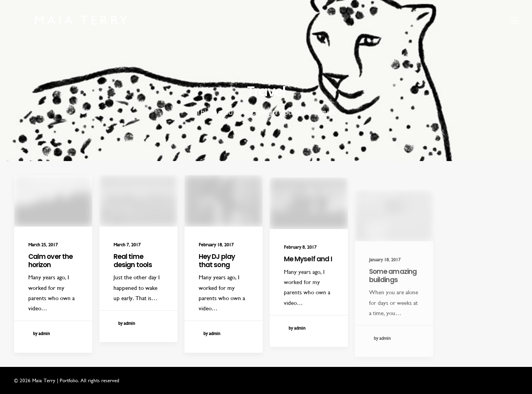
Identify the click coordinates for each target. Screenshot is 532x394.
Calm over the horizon (51, 260)
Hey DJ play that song (217, 263)
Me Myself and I (308, 271)
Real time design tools (133, 260)
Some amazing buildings (393, 299)
